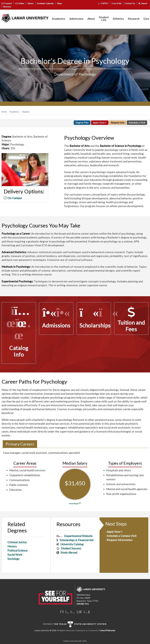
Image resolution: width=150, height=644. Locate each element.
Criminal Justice (17, 542)
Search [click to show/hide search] (143, 3)
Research (134, 19)
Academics (59, 19)
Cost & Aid (116, 3)
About (91, 19)
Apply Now (99, 123)
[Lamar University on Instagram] (73, 612)
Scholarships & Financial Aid (76, 540)
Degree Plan (82, 123)
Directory (7, 7)
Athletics (118, 19)
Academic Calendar (45, 3)
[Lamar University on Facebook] (67, 612)
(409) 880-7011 (83, 604)
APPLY (103, 3)
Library (30, 3)
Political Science (17, 550)
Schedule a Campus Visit (122, 536)
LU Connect (7, 3)
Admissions (76, 19)
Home (4, 112)
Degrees (26, 112)
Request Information (120, 540)
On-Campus (15, 198)
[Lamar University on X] (62, 612)
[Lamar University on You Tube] (87, 612)
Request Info (118, 123)
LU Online (20, 3)
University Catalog (72, 544)
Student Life (104, 19)
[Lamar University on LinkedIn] (79, 612)
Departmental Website (78, 536)
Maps (60, 3)
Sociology (13, 559)
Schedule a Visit (137, 123)
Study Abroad (69, 552)
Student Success (71, 548)
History (12, 546)
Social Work (15, 555)
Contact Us (130, 3)
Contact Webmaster (107, 631)
